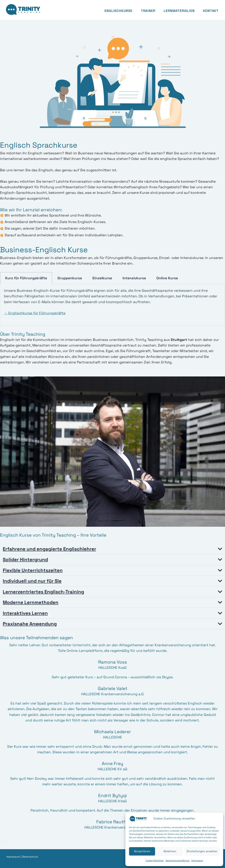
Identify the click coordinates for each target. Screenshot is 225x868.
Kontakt (211, 11)
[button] (112, 549)
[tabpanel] (112, 305)
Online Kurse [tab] (167, 278)
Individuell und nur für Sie (33, 581)
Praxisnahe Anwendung (30, 623)
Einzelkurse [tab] (102, 278)
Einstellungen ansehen (202, 851)
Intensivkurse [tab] (134, 278)
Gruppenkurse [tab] (70, 278)
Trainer (148, 11)
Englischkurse (118, 11)
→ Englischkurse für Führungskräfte (35, 313)
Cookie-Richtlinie (155, 861)
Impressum (197, 861)
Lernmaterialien (179, 11)
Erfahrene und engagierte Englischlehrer (50, 549)
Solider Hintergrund (26, 559)
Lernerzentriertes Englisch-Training (44, 591)
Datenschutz (30, 856)
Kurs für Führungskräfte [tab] (26, 278)
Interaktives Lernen (26, 613)
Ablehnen (170, 851)
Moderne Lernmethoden (31, 602)
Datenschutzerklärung (177, 861)
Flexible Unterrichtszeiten (33, 570)
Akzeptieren (142, 851)
